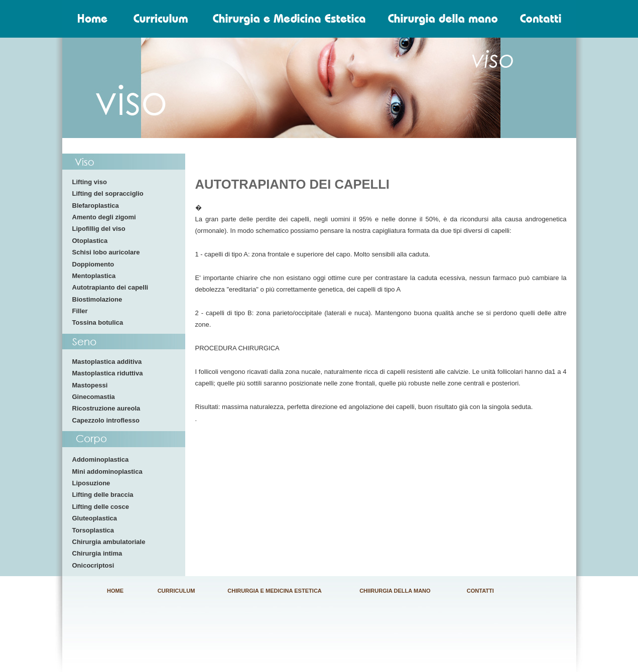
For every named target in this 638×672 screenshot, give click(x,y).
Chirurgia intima (97, 553)
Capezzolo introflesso (106, 420)
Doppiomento (93, 264)
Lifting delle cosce (101, 507)
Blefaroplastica (96, 206)
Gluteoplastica (95, 518)
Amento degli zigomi (104, 217)
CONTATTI (480, 591)
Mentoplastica (94, 276)
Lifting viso (90, 182)
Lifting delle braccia (103, 495)
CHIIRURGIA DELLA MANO (395, 591)
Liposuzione (91, 483)
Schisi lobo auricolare (106, 252)
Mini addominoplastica (107, 472)
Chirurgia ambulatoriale (109, 542)
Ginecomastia (94, 397)
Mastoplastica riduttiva (108, 373)
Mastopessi (90, 385)
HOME (115, 591)
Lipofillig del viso (99, 229)
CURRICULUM (176, 591)
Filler (80, 311)
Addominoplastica (101, 459)
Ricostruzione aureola (106, 408)
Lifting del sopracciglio (108, 193)
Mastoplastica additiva (107, 362)
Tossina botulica (98, 322)
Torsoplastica (93, 530)
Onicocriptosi (93, 565)
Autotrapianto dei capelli (110, 287)
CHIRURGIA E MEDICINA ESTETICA (275, 591)
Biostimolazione (97, 299)
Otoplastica (90, 241)
